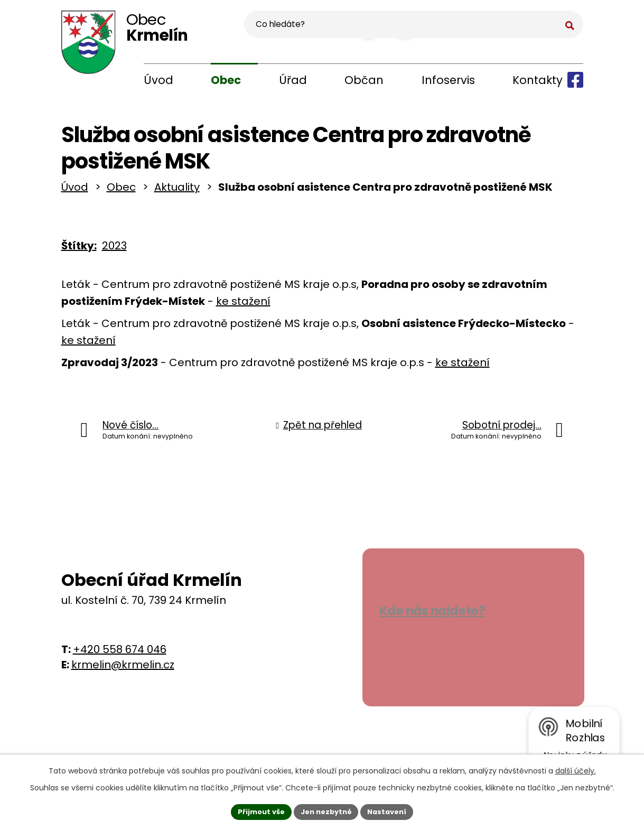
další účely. (576, 769)
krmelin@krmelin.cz (123, 669)
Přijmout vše (256, 810)
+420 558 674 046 (120, 654)
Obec (226, 80)
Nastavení (392, 810)
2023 (114, 250)
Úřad (293, 80)
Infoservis (448, 80)
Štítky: (79, 250)
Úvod (158, 80)
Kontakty (538, 80)
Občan (364, 80)
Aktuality (177, 191)
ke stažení (243, 305)
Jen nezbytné (326, 810)
